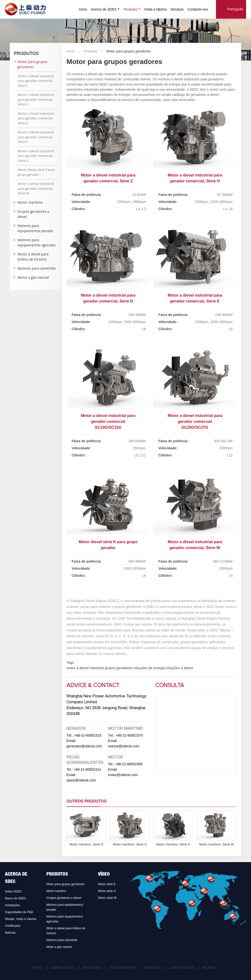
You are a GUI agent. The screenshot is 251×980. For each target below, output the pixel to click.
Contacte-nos (198, 9)
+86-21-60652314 (87, 769)
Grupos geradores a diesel (33, 214)
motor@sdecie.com (123, 775)
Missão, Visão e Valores (21, 919)
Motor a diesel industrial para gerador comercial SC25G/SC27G (195, 421)
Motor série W (107, 898)
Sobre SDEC (13, 892)
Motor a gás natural (33, 277)
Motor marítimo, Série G (130, 844)
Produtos (90, 51)
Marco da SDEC (16, 898)
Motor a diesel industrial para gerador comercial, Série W (195, 545)
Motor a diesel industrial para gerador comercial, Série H (195, 178)
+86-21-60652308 (129, 764)
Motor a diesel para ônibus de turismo (33, 257)
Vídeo (104, 875)
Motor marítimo (30, 202)
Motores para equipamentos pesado (35, 228)
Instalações (12, 905)
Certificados (13, 926)
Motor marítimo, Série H (173, 844)
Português (235, 9)
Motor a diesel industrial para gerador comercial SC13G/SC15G (108, 421)
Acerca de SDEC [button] (104, 9)
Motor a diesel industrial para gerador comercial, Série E (195, 298)
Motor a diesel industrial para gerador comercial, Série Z (108, 178)
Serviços (177, 9)
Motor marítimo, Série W (217, 844)
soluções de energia (149, 668)
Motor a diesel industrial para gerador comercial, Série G (36, 156)
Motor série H (107, 891)
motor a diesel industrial (85, 668)
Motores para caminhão (37, 268)
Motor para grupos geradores (32, 64)
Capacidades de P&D (19, 912)
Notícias (10, 933)
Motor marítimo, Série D (87, 844)
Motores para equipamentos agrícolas (37, 242)
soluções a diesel (179, 668)
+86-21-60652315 (88, 735)
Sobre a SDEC (63, 968)
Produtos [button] (130, 9)
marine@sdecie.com (124, 746)
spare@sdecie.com (81, 780)
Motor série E (107, 884)
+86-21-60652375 (129, 735)
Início (83, 9)
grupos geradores (118, 668)
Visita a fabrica (155, 9)
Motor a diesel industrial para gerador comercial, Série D (108, 298)
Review (208, 968)
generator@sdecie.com (84, 746)
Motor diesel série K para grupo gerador (108, 545)
